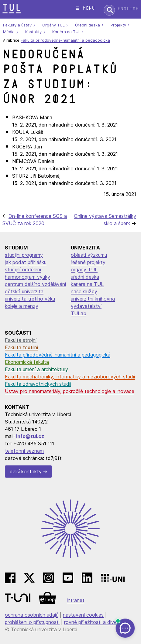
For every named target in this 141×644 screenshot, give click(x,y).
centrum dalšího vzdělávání (35, 284)
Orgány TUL (53, 25)
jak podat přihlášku (26, 262)
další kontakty (26, 472)
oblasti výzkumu (89, 255)
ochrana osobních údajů (32, 615)
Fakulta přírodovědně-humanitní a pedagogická (65, 40)
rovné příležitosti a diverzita (95, 622)
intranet (76, 600)
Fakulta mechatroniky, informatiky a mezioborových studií (70, 377)
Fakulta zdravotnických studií (38, 384)
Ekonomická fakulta (27, 362)
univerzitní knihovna (93, 299)
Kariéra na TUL (66, 32)
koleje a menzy (22, 306)
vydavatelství (86, 306)
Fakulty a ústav (17, 25)
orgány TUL (84, 270)
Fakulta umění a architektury (36, 369)
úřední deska (85, 277)
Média (9, 32)
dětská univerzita (24, 291)
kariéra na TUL (87, 284)
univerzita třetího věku (30, 299)
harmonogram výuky (28, 277)
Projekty (118, 25)
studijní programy (24, 255)
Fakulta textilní (21, 347)
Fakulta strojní (21, 340)
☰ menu (85, 8)
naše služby (84, 291)
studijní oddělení (23, 270)
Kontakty (33, 32)
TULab (79, 313)
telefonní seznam (24, 451)
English (128, 9)
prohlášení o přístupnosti (32, 622)
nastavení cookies (83, 615)
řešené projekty (88, 262)
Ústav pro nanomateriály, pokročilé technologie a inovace (70, 391)
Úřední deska (88, 25)
